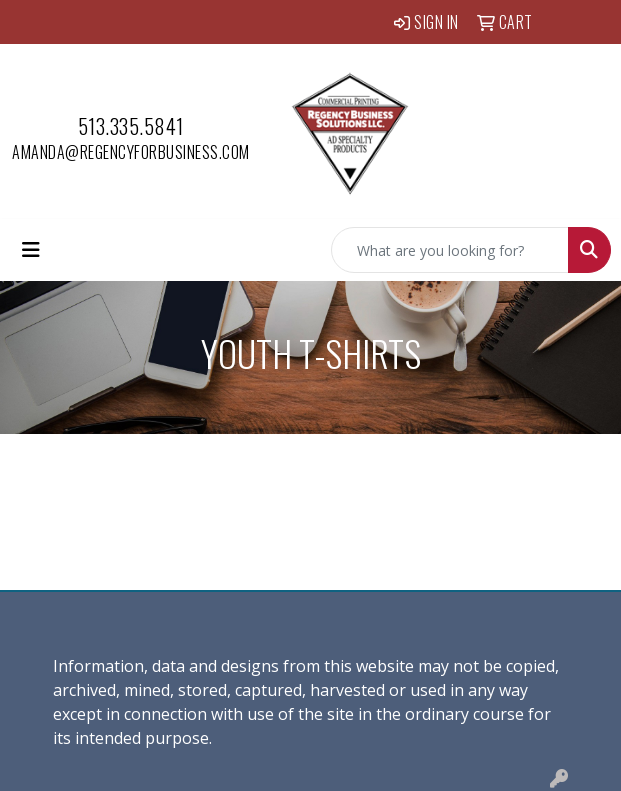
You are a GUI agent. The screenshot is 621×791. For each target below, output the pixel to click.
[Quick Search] (450, 250)
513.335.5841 (131, 126)
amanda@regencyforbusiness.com (131, 152)
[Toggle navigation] (31, 250)
